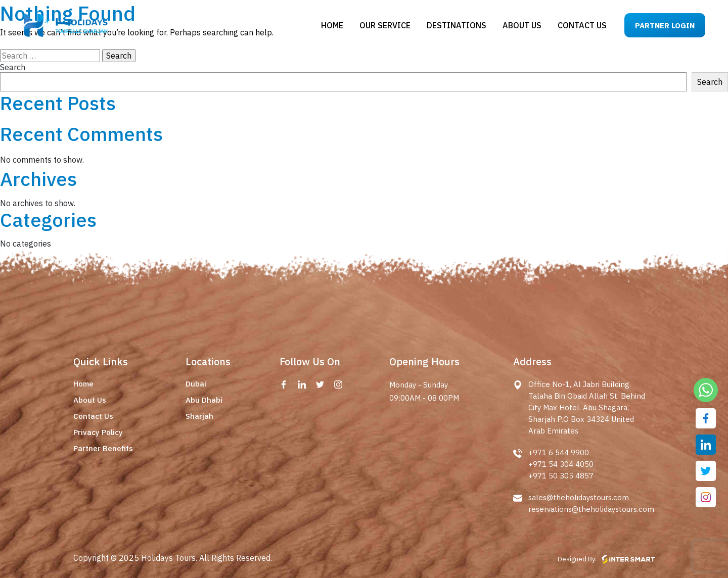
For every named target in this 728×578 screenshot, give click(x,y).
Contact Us (93, 416)
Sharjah (199, 416)
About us (522, 25)
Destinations (457, 25)
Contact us (582, 25)
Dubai (196, 384)
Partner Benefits (103, 448)
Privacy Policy (98, 432)
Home (332, 25)
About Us (90, 400)
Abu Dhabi (204, 400)
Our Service (385, 25)
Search (13, 67)
